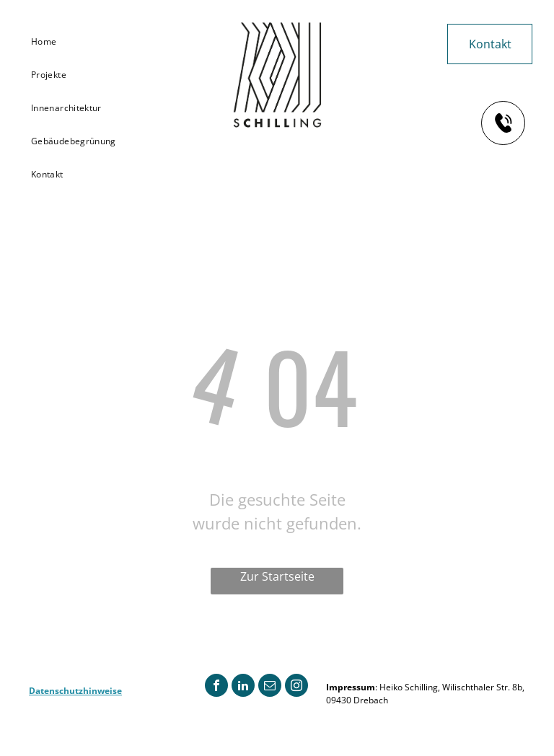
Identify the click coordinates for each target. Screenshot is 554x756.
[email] (270, 687)
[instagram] (296, 687)
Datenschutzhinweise (75, 691)
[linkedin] (243, 687)
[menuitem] (79, 42)
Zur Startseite (277, 576)
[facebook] (216, 687)
